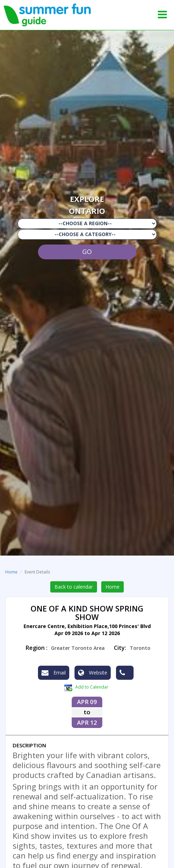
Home (11, 572)
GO (87, 252)
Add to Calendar (86, 688)
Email (54, 673)
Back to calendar (74, 587)
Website (93, 673)
